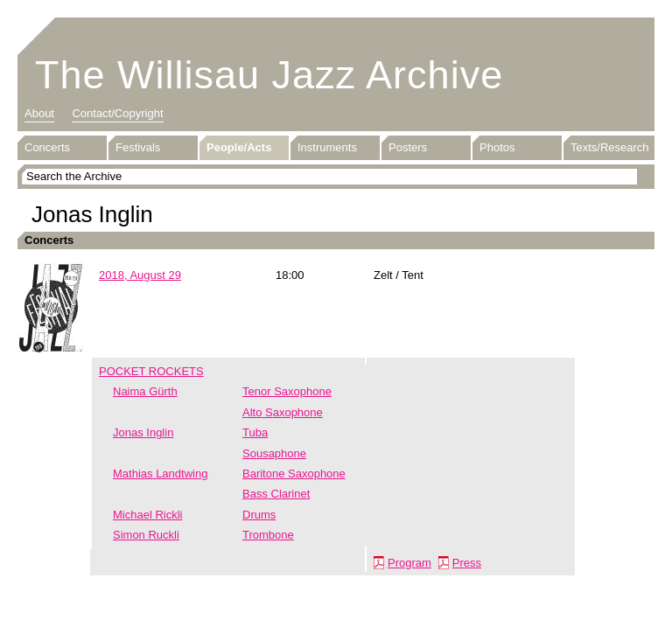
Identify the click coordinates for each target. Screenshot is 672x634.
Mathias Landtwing (160, 474)
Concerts (47, 147)
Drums (259, 515)
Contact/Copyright (117, 113)
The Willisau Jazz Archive (269, 75)
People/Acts (239, 147)
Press (467, 563)
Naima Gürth (145, 391)
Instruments (327, 147)
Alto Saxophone (283, 412)
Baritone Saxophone (294, 474)
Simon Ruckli (146, 535)
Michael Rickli (147, 515)
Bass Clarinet (276, 494)
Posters (408, 147)
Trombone (268, 535)
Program (409, 563)
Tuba (255, 432)
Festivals (138, 147)
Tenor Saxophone (287, 391)
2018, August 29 (140, 275)
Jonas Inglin (143, 432)
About (39, 113)
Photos (497, 147)
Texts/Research (610, 147)
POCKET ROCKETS (151, 371)
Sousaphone (274, 453)
